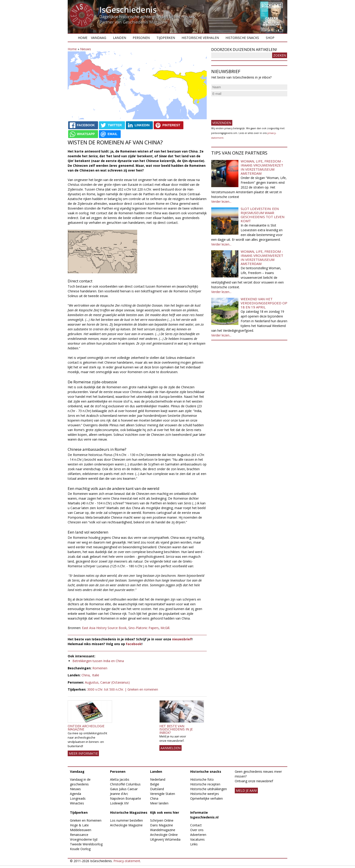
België (155, 784)
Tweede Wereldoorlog (86, 844)
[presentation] (246, 106)
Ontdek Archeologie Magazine (86, 728)
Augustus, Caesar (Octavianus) (107, 682)
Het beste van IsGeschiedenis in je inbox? (176, 729)
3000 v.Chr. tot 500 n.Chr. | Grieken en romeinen (123, 689)
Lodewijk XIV (119, 803)
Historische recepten (205, 784)
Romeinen (100, 668)
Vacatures (197, 839)
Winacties (77, 803)
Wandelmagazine (163, 830)
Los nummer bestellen (126, 820)
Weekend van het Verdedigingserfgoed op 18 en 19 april (264, 303)
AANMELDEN (170, 748)
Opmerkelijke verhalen (206, 798)
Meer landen (159, 803)
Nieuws (86, 49)
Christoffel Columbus (125, 784)
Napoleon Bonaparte (126, 798)
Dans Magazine (162, 825)
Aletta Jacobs (120, 779)
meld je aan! (246, 790)
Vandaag (99, 38)
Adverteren (198, 835)
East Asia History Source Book (104, 628)
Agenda (76, 794)
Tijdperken (166, 38)
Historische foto (202, 779)
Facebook (134, 644)
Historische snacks (242, 38)
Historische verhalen (200, 38)
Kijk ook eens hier (165, 812)
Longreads (78, 798)
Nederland (158, 779)
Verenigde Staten (163, 794)
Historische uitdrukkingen (209, 789)
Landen (120, 38)
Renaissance (79, 835)
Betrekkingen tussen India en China (98, 661)
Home (83, 38)
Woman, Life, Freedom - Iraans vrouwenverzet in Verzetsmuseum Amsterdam (262, 167)
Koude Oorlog (80, 849)
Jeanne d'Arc (119, 794)
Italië (96, 675)
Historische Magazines (129, 812)
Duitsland (157, 789)
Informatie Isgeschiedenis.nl (204, 815)
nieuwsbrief (182, 639)
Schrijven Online (162, 820)
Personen (141, 38)
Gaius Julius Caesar (124, 789)
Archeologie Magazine (126, 825)
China (86, 675)
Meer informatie (83, 753)
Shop (270, 38)
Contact (196, 825)
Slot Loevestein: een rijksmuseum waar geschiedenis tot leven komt (263, 215)
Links (194, 844)
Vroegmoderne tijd (84, 839)
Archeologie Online (164, 835)
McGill (165, 628)
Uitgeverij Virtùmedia (165, 839)
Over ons (197, 830)
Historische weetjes (205, 794)
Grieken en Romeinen (86, 820)
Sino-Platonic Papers (144, 628)
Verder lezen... (221, 201)
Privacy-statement (127, 861)
